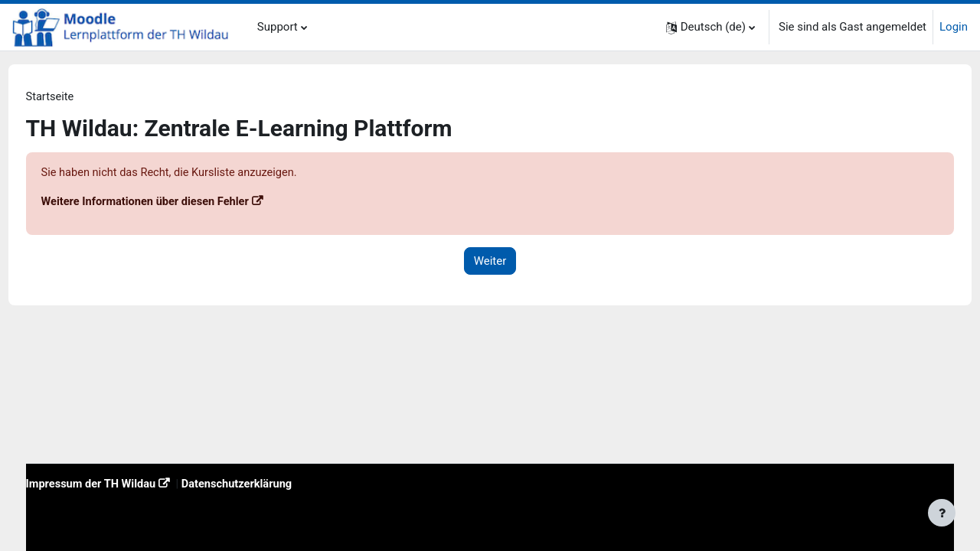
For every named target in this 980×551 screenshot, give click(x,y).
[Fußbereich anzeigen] (942, 513)
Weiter (490, 262)
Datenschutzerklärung (271, 484)
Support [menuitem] (278, 27)
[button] (710, 27)
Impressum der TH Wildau (121, 484)
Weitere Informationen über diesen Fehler (176, 203)
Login (954, 27)
